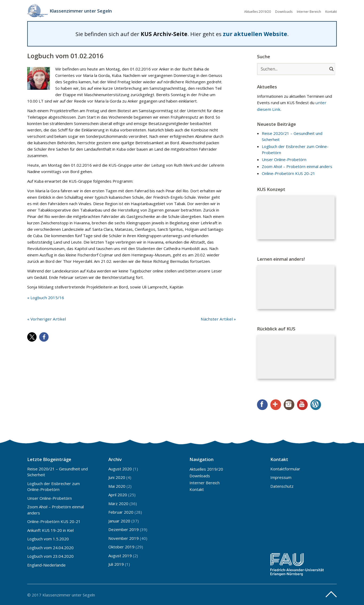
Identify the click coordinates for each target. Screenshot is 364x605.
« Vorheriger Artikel (45, 318)
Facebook (262, 404)
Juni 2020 (117, 477)
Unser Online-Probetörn (284, 159)
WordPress (316, 404)
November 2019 (124, 537)
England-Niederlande (46, 564)
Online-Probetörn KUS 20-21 (288, 173)
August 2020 (120, 468)
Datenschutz (282, 485)
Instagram (289, 404)
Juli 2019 (116, 564)
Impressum (281, 477)
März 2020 (118, 503)
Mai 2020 (117, 485)
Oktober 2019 (121, 546)
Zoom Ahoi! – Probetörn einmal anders (297, 166)
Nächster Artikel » (220, 318)
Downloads (284, 11)
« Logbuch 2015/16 (45, 297)
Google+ (276, 404)
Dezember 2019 (124, 529)
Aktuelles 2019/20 (258, 11)
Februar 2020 (121, 512)
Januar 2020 (119, 520)
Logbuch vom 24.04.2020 (50, 547)
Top (331, 594)
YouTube (302, 404)
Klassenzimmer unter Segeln (83, 11)
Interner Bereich (309, 11)
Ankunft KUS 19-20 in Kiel (50, 529)
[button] (32, 336)
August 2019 (120, 555)
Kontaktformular (285, 468)
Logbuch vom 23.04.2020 (50, 556)
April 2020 (118, 494)
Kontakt (331, 11)
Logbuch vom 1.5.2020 (48, 538)
